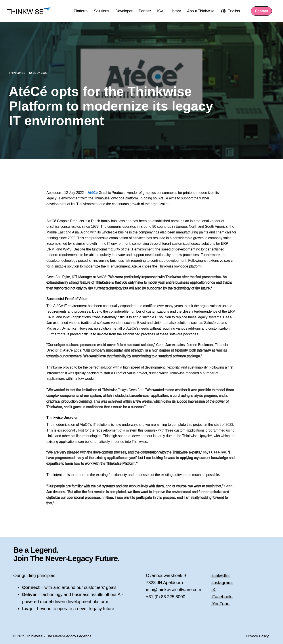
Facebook (222, 597)
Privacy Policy (257, 636)
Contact (262, 11)
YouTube (221, 604)
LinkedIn (220, 575)
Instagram (222, 583)
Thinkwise (18, 73)
